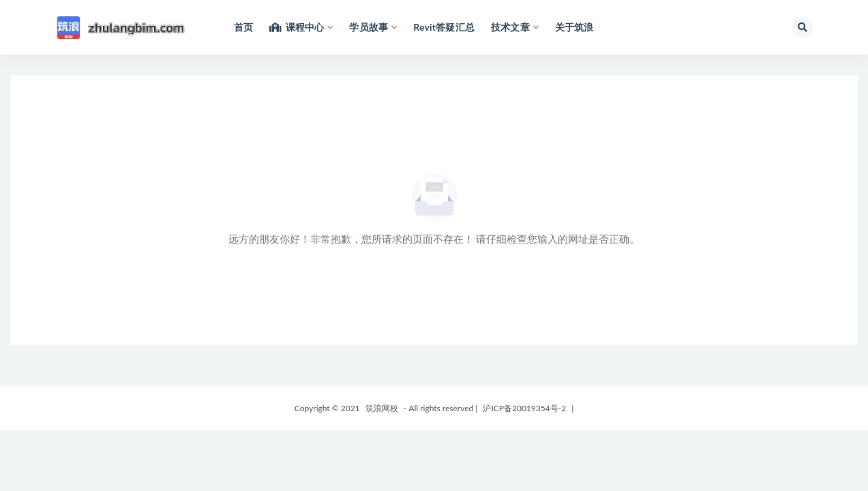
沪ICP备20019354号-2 (524, 408)
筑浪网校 (382, 408)
